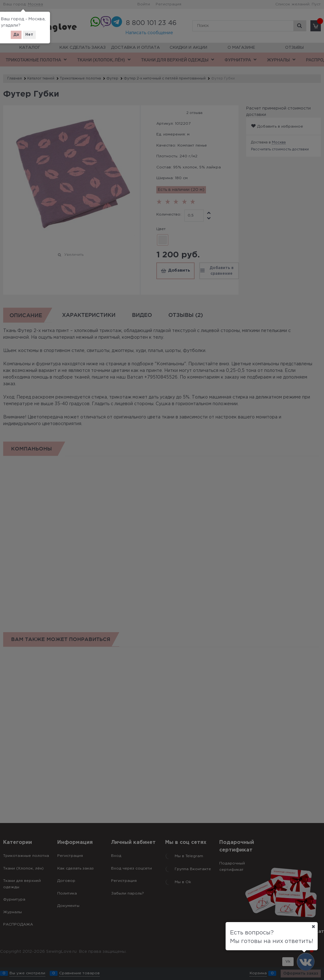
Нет (29, 35)
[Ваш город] (313, 927)
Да (16, 35)
